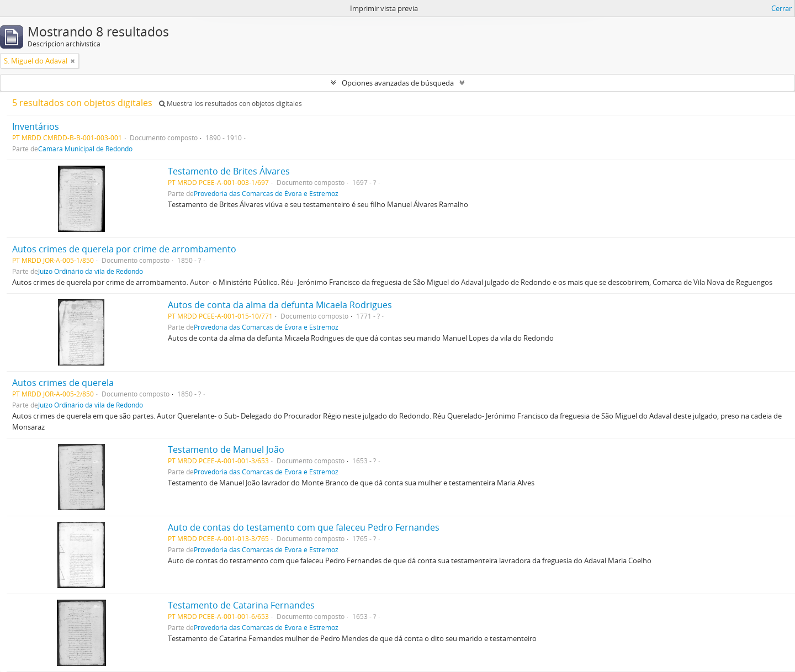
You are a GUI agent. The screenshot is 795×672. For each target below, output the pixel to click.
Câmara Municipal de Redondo (85, 149)
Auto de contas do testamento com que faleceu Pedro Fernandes (304, 527)
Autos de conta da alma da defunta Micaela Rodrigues (280, 305)
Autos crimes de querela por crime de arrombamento (124, 249)
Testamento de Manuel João (226, 449)
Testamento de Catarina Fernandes (241, 605)
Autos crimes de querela (63, 383)
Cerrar (781, 8)
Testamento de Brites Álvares (229, 171)
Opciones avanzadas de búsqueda (398, 83)
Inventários (36, 126)
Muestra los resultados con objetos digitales (230, 104)
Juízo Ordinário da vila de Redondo (91, 271)
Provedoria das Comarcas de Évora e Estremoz (266, 193)
